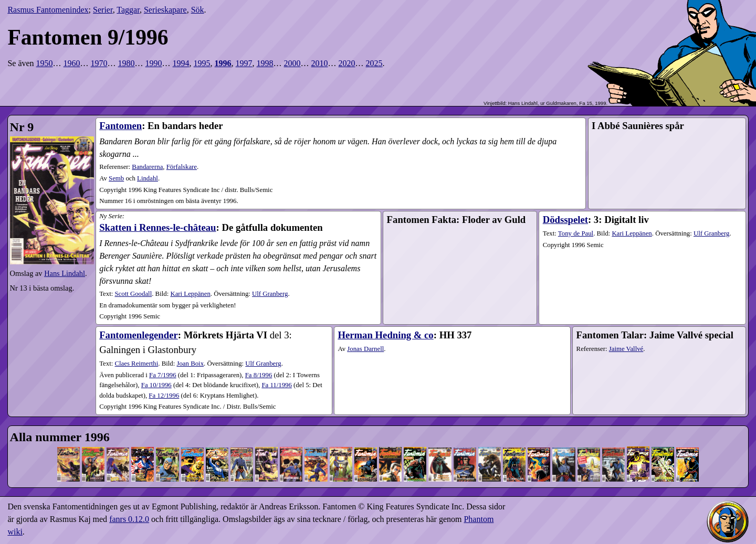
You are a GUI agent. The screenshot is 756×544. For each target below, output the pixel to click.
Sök (198, 10)
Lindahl (148, 178)
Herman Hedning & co (385, 335)
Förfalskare (182, 167)
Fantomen (120, 126)
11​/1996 (276, 385)
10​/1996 (156, 385)
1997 (244, 63)
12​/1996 (164, 396)
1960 (72, 63)
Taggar (128, 10)
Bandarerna (147, 167)
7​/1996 (163, 375)
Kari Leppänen (190, 294)
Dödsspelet (565, 220)
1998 (265, 63)
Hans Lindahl (65, 273)
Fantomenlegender (139, 335)
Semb (116, 178)
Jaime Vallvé (626, 349)
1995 (202, 63)
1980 (127, 63)
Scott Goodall (133, 294)
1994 (181, 63)
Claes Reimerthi (136, 364)
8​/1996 (259, 375)
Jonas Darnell (365, 349)
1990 (154, 63)
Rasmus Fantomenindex (48, 10)
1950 (45, 63)
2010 (320, 63)
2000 (292, 63)
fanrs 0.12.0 (129, 519)
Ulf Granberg (270, 294)
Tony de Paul (576, 233)
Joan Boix (190, 364)
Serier (103, 10)
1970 (99, 63)
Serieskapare (165, 10)
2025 (374, 63)
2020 (347, 63)
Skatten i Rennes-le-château (157, 227)
